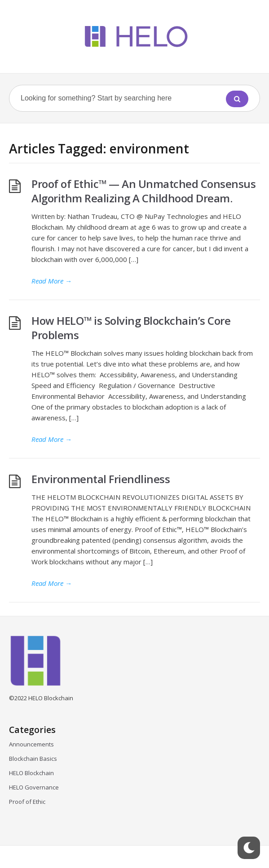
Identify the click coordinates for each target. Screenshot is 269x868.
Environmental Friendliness (102, 479)
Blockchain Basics (33, 759)
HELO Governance (34, 787)
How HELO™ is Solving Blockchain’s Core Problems (131, 328)
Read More (52, 281)
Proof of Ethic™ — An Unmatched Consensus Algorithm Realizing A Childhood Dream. (143, 191)
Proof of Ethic (27, 802)
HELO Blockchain (31, 773)
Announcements (31, 744)
